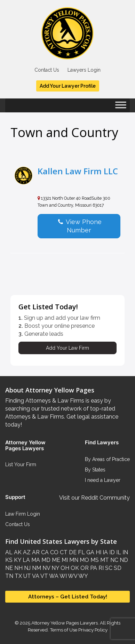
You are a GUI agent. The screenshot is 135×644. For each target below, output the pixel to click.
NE (9, 568)
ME (55, 560)
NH (18, 568)
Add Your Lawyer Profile (68, 86)
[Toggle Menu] (121, 107)
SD (117, 568)
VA (35, 576)
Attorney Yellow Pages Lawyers (65, 623)
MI (64, 560)
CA (44, 552)
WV (72, 576)
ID (111, 552)
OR (84, 568)
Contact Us (47, 70)
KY (17, 560)
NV (46, 568)
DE (72, 552)
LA (26, 560)
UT (26, 576)
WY (83, 576)
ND (123, 560)
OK (74, 568)
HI (98, 552)
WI (63, 576)
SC (108, 568)
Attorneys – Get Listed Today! (68, 597)
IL (118, 552)
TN (9, 576)
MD (45, 560)
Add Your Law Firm (67, 348)
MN (73, 560)
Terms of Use (63, 630)
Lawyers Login (84, 70)
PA (93, 568)
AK (17, 552)
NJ (27, 568)
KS (9, 560)
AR (35, 552)
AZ (26, 552)
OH (64, 568)
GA (90, 552)
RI (100, 568)
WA (53, 576)
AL (9, 552)
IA (105, 552)
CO (54, 552)
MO (84, 560)
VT (44, 576)
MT (104, 560)
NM (36, 568)
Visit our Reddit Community (94, 498)
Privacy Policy (92, 630)
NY (55, 568)
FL (81, 552)
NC (114, 560)
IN (125, 552)
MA (35, 560)
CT (63, 552)
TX (18, 576)
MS (94, 560)
